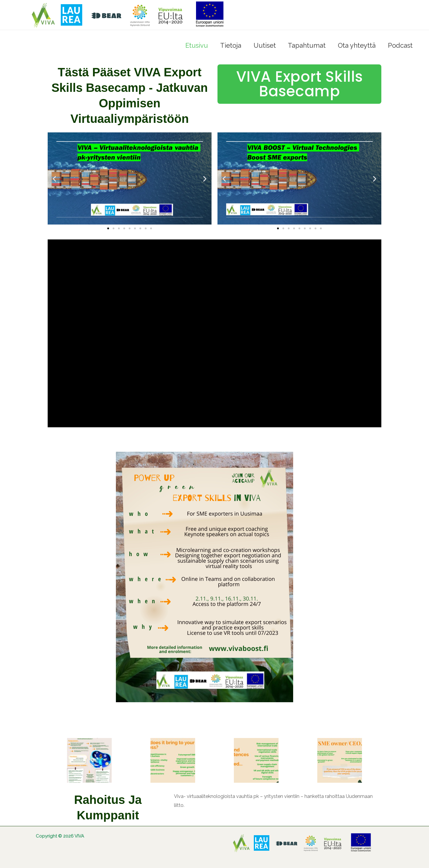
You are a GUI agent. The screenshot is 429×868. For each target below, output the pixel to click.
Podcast (400, 45)
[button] (54, 178)
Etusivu (191, 45)
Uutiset (261, 45)
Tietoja (226, 45)
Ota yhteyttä (355, 45)
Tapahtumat (304, 45)
